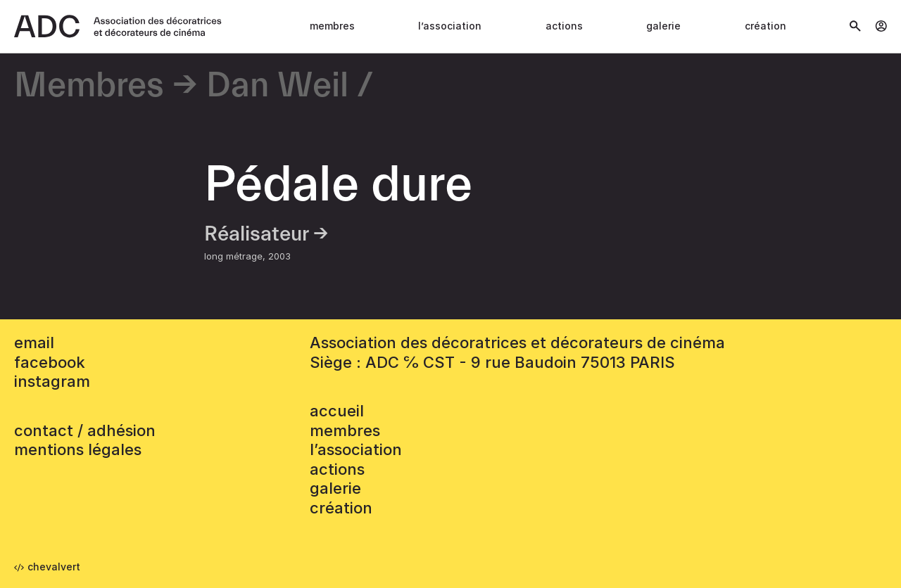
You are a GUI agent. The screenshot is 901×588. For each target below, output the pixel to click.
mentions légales (78, 449)
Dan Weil (277, 86)
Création (765, 26)
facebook (50, 362)
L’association (450, 26)
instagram (52, 381)
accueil (337, 411)
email (34, 343)
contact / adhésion (85, 430)
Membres (332, 26)
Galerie (663, 26)
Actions (564, 26)
